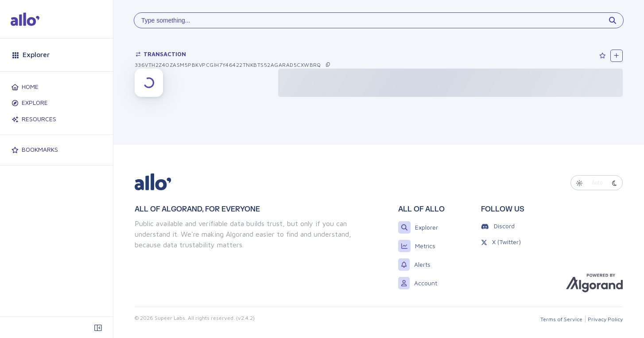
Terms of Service (561, 319)
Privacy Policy (605, 319)
